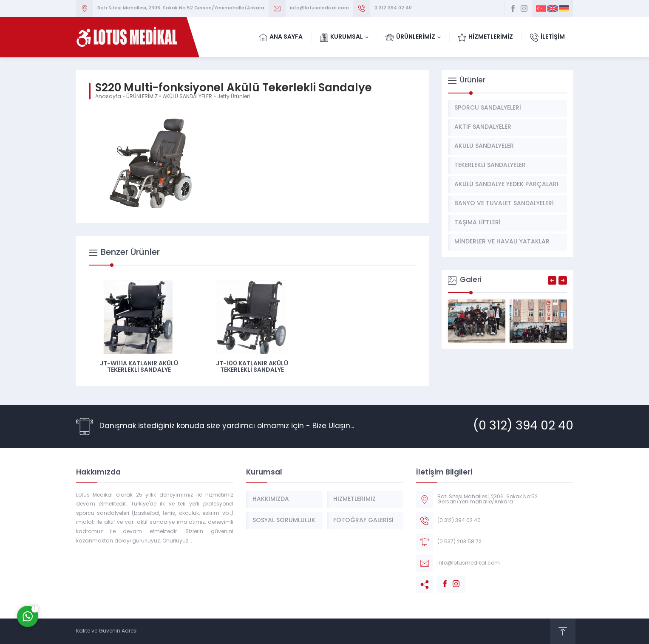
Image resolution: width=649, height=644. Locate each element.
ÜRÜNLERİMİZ (142, 97)
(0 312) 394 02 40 (523, 427)
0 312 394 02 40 (393, 8)
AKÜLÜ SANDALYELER (187, 97)
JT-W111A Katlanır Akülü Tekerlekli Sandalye (139, 367)
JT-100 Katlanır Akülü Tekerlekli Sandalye (252, 367)
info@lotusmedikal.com (319, 8)
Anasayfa (108, 97)
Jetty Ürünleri (234, 97)
